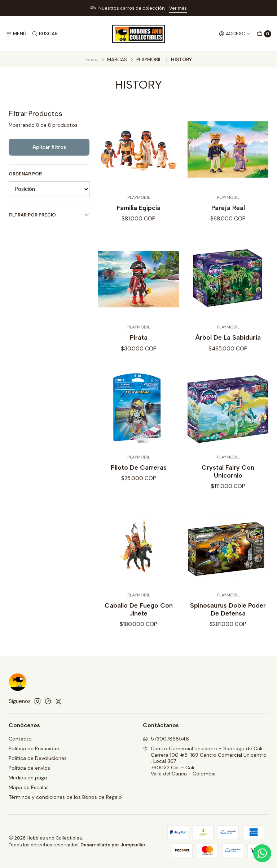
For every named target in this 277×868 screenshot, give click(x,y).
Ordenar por (25, 174)
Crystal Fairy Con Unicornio (228, 478)
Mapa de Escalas (29, 787)
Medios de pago (28, 778)
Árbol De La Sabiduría (228, 344)
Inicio (92, 60)
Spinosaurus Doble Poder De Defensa (228, 616)
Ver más (178, 8)
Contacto (20, 739)
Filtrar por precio (49, 215)
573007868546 (166, 739)
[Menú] (16, 34)
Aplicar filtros (49, 147)
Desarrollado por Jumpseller (113, 845)
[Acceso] (235, 34)
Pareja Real (228, 208)
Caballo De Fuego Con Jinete (139, 616)
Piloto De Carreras (139, 475)
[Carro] (264, 34)
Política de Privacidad (34, 748)
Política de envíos (29, 768)
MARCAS (117, 60)
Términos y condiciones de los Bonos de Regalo (65, 797)
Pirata (139, 344)
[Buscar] (44, 34)
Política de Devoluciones (38, 758)
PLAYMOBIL (149, 60)
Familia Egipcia (139, 208)
